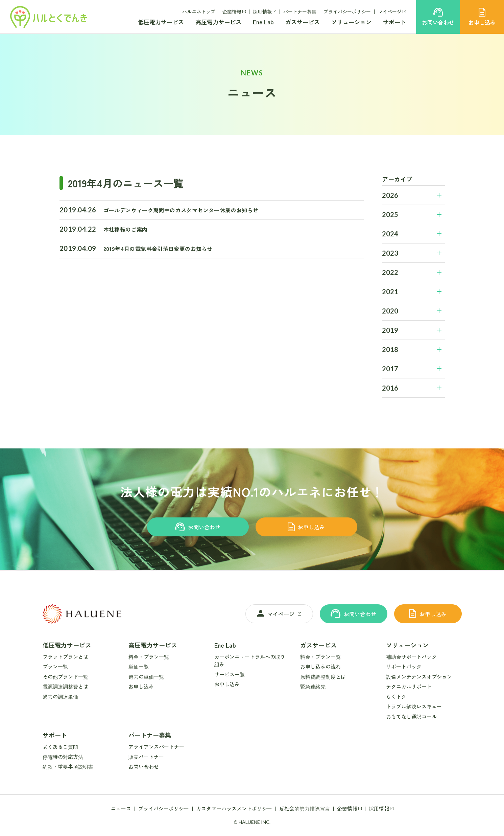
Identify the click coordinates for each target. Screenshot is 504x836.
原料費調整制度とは (323, 677)
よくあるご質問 (60, 747)
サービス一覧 (230, 674)
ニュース (121, 808)
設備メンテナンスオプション (419, 677)
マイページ (390, 11)
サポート (394, 22)
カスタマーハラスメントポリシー (234, 808)
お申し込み (306, 527)
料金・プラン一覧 (149, 657)
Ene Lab (263, 22)
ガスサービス (303, 22)
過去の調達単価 (60, 696)
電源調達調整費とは (65, 687)
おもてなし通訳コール (411, 716)
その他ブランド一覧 (65, 677)
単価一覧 (139, 667)
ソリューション (351, 22)
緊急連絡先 (313, 687)
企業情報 (232, 11)
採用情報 (262, 11)
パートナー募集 (300, 11)
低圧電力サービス (161, 22)
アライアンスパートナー (156, 747)
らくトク (396, 696)
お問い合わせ (198, 527)
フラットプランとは (65, 657)
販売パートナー (146, 757)
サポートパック (404, 667)
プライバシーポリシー (347, 11)
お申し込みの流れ (320, 667)
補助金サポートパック (411, 657)
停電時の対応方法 (63, 757)
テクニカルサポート (409, 687)
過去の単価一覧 (146, 677)
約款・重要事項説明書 (68, 767)
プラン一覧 (55, 667)
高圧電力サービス (218, 22)
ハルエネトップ (199, 11)
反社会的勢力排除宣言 (305, 808)
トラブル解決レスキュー (414, 707)
